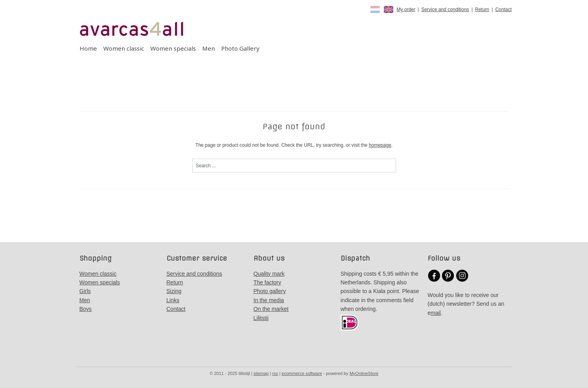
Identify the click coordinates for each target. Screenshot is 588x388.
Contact (504, 9)
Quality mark (269, 274)
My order (406, 9)
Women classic (124, 48)
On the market (271, 309)
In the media (269, 300)
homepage (380, 145)
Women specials (173, 48)
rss (275, 373)
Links (173, 300)
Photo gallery (270, 291)
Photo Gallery (240, 48)
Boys (86, 309)
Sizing (174, 291)
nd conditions (206, 274)
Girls (85, 291)
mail (436, 313)
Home (88, 48)
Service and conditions (445, 9)
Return (482, 9)
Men (209, 48)
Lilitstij (261, 318)
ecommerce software (302, 373)
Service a (178, 274)
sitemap (261, 373)
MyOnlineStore (364, 373)
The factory (267, 282)
